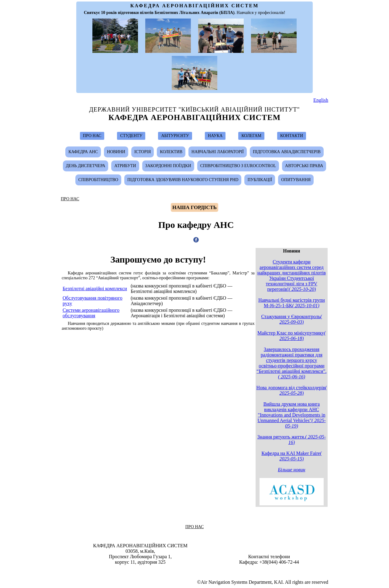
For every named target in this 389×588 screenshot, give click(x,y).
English (321, 100)
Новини (116, 152)
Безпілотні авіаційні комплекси (95, 289)
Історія (143, 152)
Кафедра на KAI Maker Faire (291, 456)
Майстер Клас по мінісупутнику (292, 336)
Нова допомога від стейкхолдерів (292, 390)
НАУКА (215, 136)
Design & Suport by (195, 571)
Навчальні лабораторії (218, 152)
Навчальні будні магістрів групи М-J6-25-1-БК (292, 303)
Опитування (296, 180)
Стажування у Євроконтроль (291, 319)
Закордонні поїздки (168, 166)
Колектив (171, 152)
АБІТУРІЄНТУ (175, 136)
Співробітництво (98, 180)
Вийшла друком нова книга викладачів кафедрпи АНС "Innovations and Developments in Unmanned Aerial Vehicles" (291, 415)
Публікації (260, 180)
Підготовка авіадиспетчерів (287, 152)
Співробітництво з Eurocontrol (238, 166)
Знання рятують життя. (292, 440)
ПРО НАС (92, 136)
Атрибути (125, 166)
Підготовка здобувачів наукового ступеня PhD (183, 180)
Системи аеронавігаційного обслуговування (91, 313)
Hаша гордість (194, 207)
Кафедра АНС (83, 152)
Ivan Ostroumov (197, 571)
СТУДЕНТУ (131, 136)
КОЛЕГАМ (251, 136)
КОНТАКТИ (292, 136)
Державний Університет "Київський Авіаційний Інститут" (194, 109)
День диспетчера (86, 166)
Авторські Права (304, 166)
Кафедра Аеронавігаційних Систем (195, 117)
